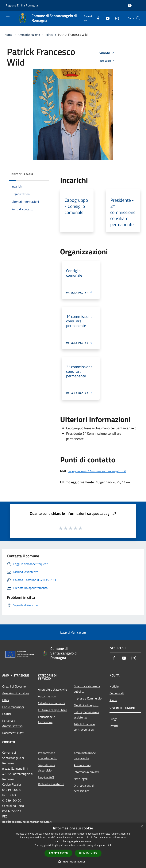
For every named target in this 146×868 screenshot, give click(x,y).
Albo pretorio (82, 765)
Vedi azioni (108, 61)
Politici (49, 35)
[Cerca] (138, 18)
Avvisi (113, 700)
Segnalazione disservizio (47, 768)
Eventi (114, 726)
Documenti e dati (13, 733)
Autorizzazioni (47, 696)
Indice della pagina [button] (22, 174)
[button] (73, 862)
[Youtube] (106, 18)
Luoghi (114, 719)
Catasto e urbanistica (52, 703)
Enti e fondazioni (13, 707)
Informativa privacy (86, 772)
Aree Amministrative (16, 693)
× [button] (142, 827)
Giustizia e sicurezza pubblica (87, 689)
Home (8, 35)
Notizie (114, 686)
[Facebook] (97, 18)
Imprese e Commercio (88, 698)
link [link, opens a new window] (110, 845)
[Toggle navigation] (8, 18)
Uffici (6, 700)
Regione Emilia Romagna (22, 5)
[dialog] (73, 845)
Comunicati (117, 693)
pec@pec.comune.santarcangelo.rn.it (27, 822)
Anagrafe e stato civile (52, 689)
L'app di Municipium (73, 632)
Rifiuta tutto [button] (88, 853)
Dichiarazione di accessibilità (84, 788)
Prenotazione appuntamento (48, 756)
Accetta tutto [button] (58, 853)
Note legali (81, 779)
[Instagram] (116, 18)
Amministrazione (29, 35)
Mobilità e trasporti (86, 705)
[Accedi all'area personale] (130, 6)
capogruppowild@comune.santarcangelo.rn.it (97, 471)
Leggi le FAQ (46, 777)
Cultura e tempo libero (52, 710)
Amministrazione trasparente (85, 756)
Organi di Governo (14, 686)
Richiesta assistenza (51, 784)
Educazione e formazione (46, 719)
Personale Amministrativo (12, 723)
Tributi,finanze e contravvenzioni (84, 727)
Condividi (107, 53)
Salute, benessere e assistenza (86, 715)
